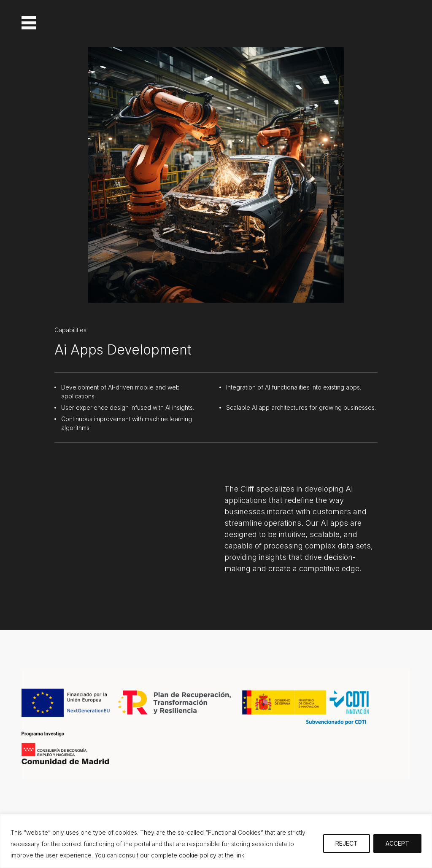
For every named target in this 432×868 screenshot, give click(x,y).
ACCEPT (397, 843)
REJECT (347, 843)
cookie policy (197, 855)
